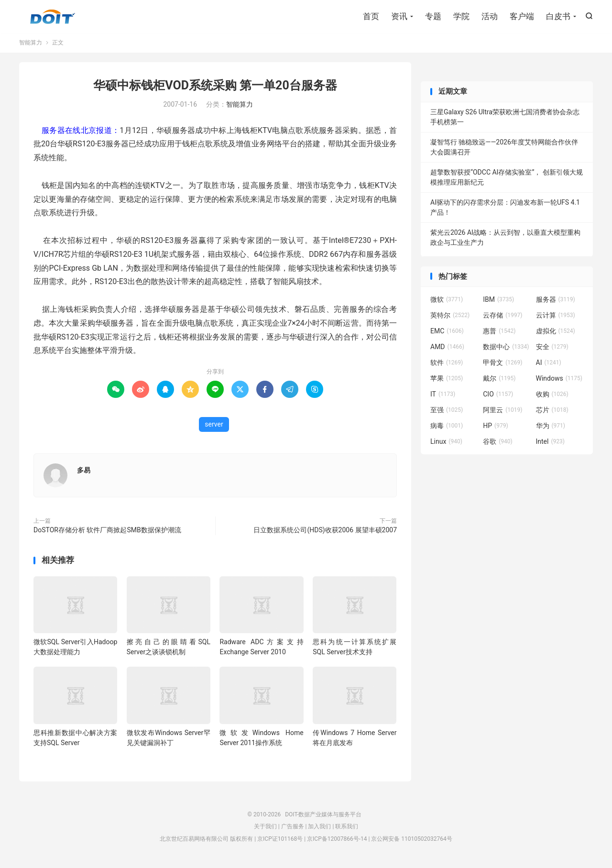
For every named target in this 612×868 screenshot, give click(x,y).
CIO (498, 396)
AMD (447, 349)
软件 (447, 365)
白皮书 (558, 17)
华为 (551, 428)
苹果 (447, 381)
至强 (447, 412)
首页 (371, 17)
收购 (552, 396)
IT (443, 396)
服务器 (556, 302)
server (214, 427)
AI (549, 365)
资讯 (399, 17)
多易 (84, 472)
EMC (447, 333)
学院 (461, 17)
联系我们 (347, 829)
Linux (446, 444)
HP (495, 428)
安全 (552, 349)
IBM (498, 302)
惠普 (499, 333)
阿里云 (503, 412)
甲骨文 (503, 365)
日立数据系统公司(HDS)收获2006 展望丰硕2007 (325, 532)
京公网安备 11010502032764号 (411, 841)
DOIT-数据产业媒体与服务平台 (53, 17)
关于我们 (265, 829)
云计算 (556, 318)
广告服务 (293, 829)
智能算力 (31, 45)
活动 (490, 17)
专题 (433, 17)
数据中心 (506, 349)
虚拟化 (556, 333)
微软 (447, 302)
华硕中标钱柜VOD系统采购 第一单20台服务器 (215, 88)
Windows (559, 381)
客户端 (522, 17)
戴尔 (499, 381)
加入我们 (319, 829)
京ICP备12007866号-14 (337, 841)
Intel (550, 444)
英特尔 (450, 318)
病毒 (447, 428)
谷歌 (498, 444)
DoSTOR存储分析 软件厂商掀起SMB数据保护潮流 (107, 532)
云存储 (503, 318)
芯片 (552, 412)
